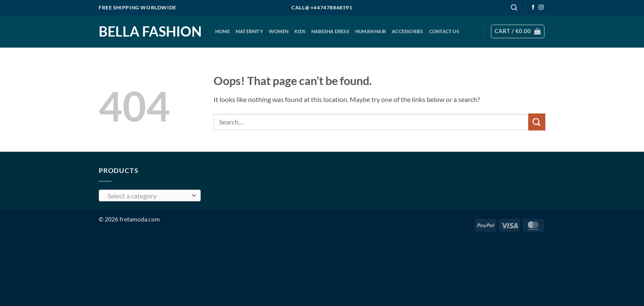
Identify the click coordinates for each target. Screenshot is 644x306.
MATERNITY (249, 31)
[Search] (514, 8)
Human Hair (370, 31)
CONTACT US (444, 31)
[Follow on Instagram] (541, 8)
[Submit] (537, 122)
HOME (222, 31)
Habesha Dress (330, 31)
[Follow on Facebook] (533, 8)
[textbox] (148, 196)
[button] (518, 31)
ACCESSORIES (407, 31)
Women (279, 31)
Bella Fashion (150, 31)
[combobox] (150, 195)
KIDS (300, 31)
